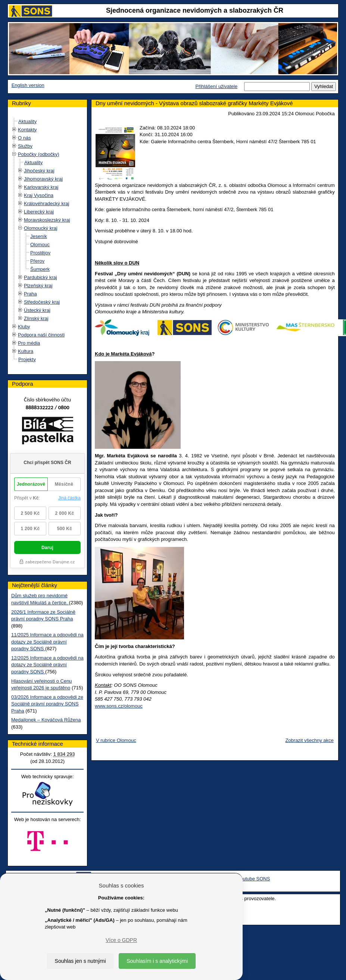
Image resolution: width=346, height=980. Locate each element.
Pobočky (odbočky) (39, 154)
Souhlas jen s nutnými (80, 961)
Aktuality (27, 121)
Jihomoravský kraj (43, 179)
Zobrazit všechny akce (308, 740)
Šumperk (40, 269)
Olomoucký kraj (41, 228)
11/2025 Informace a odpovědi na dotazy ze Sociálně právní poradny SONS (47, 644)
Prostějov (40, 253)
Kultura (26, 351)
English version (28, 85)
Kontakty (27, 130)
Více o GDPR (121, 940)
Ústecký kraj (37, 310)
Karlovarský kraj (41, 187)
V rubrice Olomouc (114, 740)
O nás (24, 138)
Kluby (24, 327)
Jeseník (39, 236)
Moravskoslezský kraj (47, 220)
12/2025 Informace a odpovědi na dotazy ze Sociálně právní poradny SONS (47, 667)
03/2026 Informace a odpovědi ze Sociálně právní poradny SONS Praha (47, 706)
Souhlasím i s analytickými (157, 961)
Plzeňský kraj (38, 286)
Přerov (37, 261)
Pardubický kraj (40, 277)
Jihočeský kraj (39, 171)
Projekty (27, 359)
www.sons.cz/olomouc (117, 706)
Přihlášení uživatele (216, 86)
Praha (30, 294)
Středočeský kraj (42, 302)
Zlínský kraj (36, 318)
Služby (25, 146)
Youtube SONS (254, 886)
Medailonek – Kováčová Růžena (46, 722)
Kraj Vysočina (39, 195)
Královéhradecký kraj (46, 203)
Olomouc (40, 245)
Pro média (29, 343)
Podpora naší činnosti (41, 335)
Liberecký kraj (39, 212)
